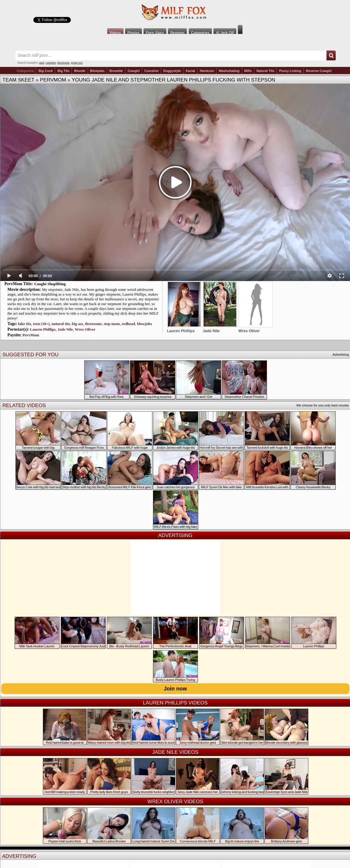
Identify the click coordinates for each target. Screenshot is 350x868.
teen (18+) (41, 324)
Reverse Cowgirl (319, 71)
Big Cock (46, 71)
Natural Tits (265, 71)
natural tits (61, 324)
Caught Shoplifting (50, 284)
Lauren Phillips (43, 329)
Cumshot (151, 71)
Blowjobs (97, 71)
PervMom (53, 80)
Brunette (116, 71)
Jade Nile (65, 329)
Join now (175, 689)
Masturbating (229, 71)
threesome (63, 63)
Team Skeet (18, 80)
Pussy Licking (290, 71)
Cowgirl (134, 71)
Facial (190, 71)
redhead (128, 324)
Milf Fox (175, 12)
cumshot (51, 63)
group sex (77, 63)
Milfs (248, 71)
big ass (78, 324)
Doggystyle (172, 71)
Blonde (80, 71)
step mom (112, 324)
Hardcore (207, 71)
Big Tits (63, 71)
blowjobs (145, 324)
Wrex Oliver (85, 329)
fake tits (24, 324)
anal (42, 63)
